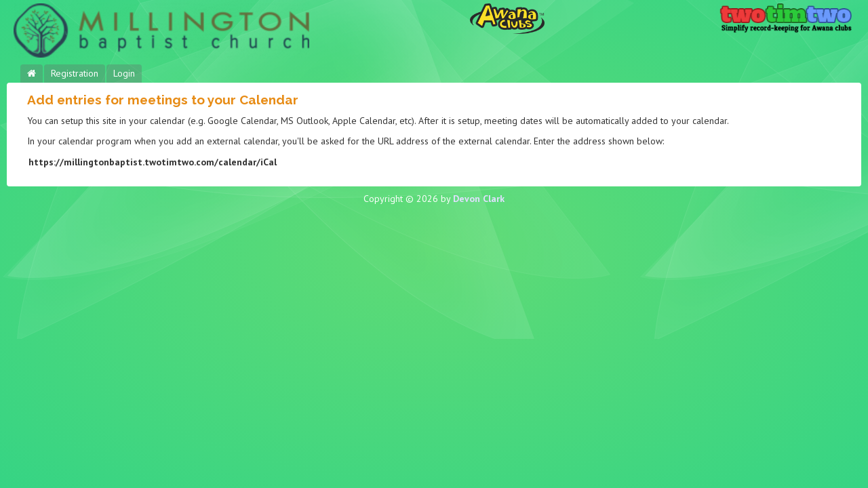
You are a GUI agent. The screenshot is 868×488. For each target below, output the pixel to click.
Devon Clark (479, 199)
